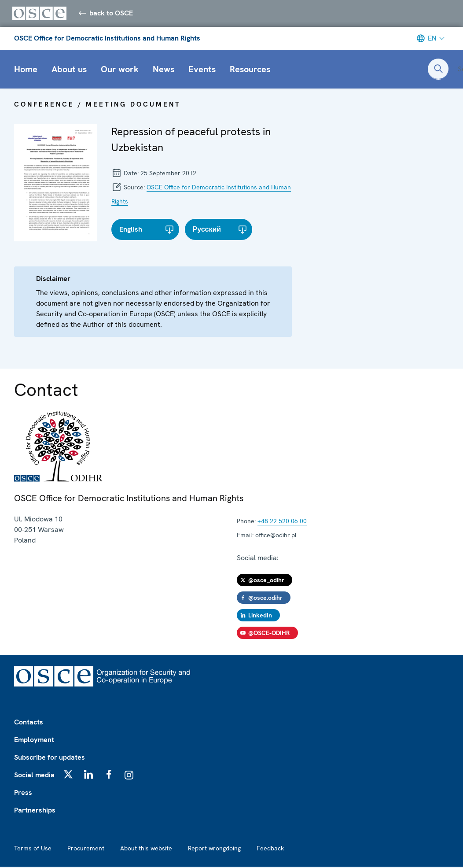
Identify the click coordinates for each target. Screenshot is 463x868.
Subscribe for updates (50, 759)
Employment (34, 741)
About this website (146, 850)
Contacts (29, 723)
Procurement (86, 850)
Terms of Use (33, 850)
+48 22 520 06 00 (282, 522)
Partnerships (35, 811)
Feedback (270, 850)
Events (202, 70)
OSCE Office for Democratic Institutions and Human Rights (107, 39)
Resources (250, 70)
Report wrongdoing (214, 850)
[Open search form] (438, 70)
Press (23, 794)
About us (69, 70)
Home (26, 70)
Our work (120, 70)
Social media (34, 776)
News (164, 70)
